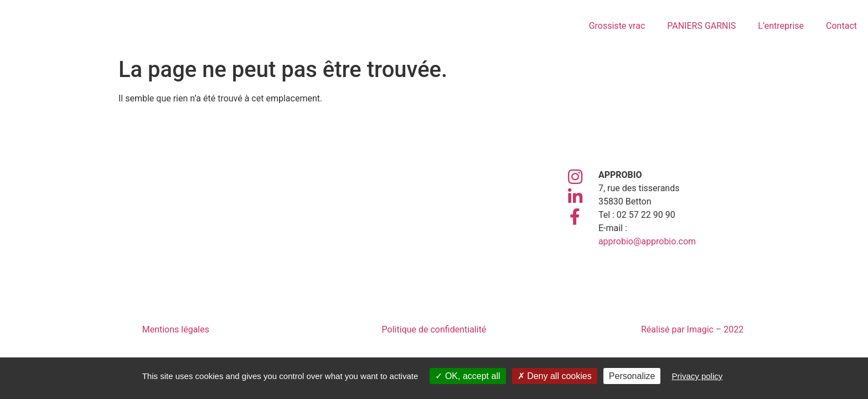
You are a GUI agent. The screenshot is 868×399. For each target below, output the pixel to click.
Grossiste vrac (617, 26)
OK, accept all (467, 376)
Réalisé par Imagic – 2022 (692, 329)
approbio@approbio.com (647, 241)
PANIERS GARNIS (701, 26)
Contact (841, 26)
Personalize (632, 376)
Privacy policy (697, 376)
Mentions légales (176, 329)
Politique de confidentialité (434, 329)
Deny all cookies (555, 376)
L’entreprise (781, 26)
